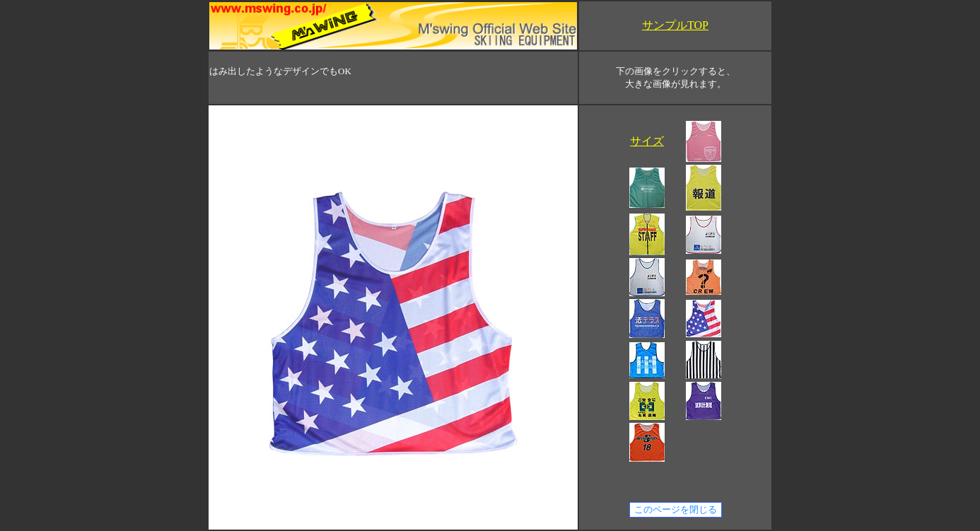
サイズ (647, 141)
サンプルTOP (675, 25)
